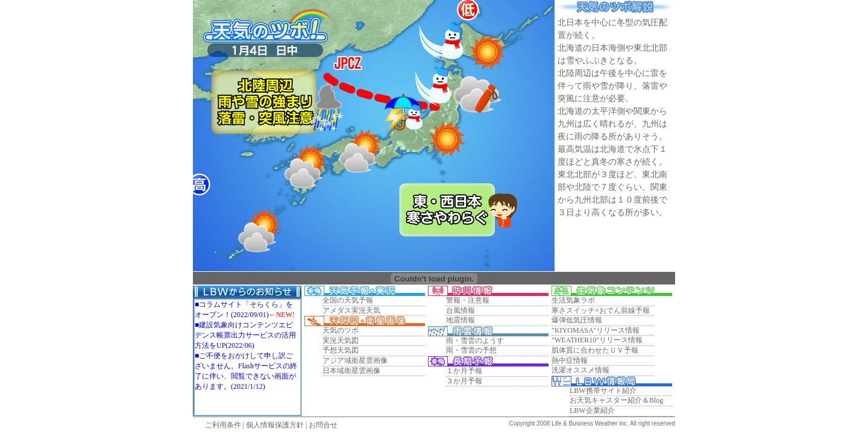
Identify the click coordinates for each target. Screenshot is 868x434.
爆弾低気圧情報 (577, 320)
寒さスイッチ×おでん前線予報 (601, 310)
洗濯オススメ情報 (580, 370)
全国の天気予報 (348, 300)
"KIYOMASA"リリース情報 (596, 330)
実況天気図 (341, 341)
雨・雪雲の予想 (471, 350)
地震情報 (461, 320)
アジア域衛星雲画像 (355, 360)
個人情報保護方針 (275, 425)
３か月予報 (464, 381)
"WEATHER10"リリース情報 (597, 340)
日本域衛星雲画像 (351, 371)
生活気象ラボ (573, 300)
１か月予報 (464, 371)
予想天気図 (341, 350)
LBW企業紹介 (592, 410)
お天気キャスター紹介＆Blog (616, 400)
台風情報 (461, 310)
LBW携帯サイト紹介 (603, 391)
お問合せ (323, 425)
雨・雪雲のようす (475, 341)
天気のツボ (341, 330)
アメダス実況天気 (351, 310)
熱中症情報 (570, 360)
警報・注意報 (468, 300)
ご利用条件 (223, 425)
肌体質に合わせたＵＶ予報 (595, 350)
